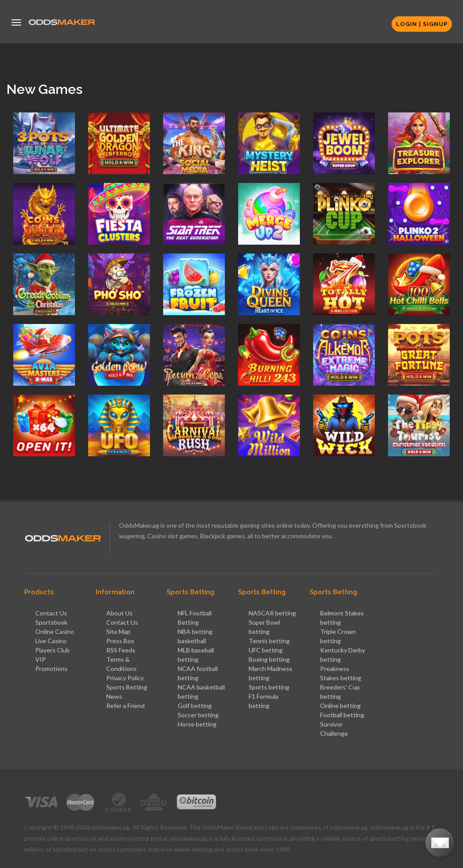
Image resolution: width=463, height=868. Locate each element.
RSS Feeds (121, 650)
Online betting (340, 706)
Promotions (51, 669)
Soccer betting (198, 715)
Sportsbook (51, 622)
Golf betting (195, 706)
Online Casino (55, 631)
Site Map (118, 631)
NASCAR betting (272, 613)
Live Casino (51, 641)
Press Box (120, 641)
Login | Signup (422, 24)
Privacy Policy (125, 678)
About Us (119, 613)
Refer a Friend (125, 706)
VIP (41, 659)
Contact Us (51, 613)
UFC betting (266, 650)
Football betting (342, 715)
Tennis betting (269, 641)
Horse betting (197, 724)
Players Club (52, 650)
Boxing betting (269, 659)
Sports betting (269, 687)
